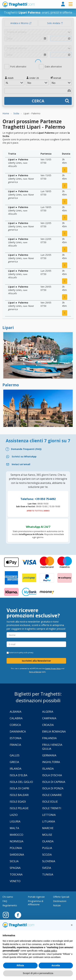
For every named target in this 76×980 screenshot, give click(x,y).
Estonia (16, 738)
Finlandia (49, 738)
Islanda (48, 769)
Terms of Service (35, 672)
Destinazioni (60, 901)
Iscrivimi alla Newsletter (36, 661)
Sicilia (14, 861)
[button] (72, 925)
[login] (63, 4)
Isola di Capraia (54, 782)
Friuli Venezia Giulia (52, 747)
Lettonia (49, 815)
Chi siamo (8, 897)
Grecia (14, 762)
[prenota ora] (65, 170)
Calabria (16, 718)
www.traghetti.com (19, 4)
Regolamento (10, 905)
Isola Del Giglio (21, 782)
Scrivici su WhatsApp (24, 456)
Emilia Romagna (54, 731)
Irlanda (16, 769)
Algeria (48, 712)
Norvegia (17, 841)
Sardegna (17, 855)
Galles (15, 755)
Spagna (15, 868)
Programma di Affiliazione (36, 903)
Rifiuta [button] (20, 965)
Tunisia (48, 874)
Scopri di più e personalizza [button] (38, 973)
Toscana (16, 874)
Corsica (15, 725)
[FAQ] (38, 449)
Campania (49, 718)
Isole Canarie (52, 795)
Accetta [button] (56, 965)
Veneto (15, 881)
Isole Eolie (50, 802)
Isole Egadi (18, 802)
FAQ (5, 901)
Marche (48, 828)
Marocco (16, 835)
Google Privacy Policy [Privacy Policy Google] (53, 668)
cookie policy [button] (50, 951)
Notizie (57, 905)
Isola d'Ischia (52, 775)
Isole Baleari (19, 795)
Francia (15, 745)
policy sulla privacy (26, 653)
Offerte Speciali (61, 897)
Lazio (14, 815)
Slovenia (49, 861)
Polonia (16, 848)
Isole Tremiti (52, 808)
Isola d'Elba (19, 775)
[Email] (38, 464)
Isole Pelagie (19, 808)
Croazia (48, 725)
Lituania (49, 821)
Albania (16, 712)
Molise (47, 835)
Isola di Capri (19, 788)
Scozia (47, 855)
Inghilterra (51, 762)
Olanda (48, 841)
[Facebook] (18, 915)
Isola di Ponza (53, 788)
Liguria (15, 821)
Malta (14, 828)
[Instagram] (7, 915)
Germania (49, 755)
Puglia (47, 848)
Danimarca (18, 731)
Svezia (47, 868)
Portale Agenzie (36, 897)
